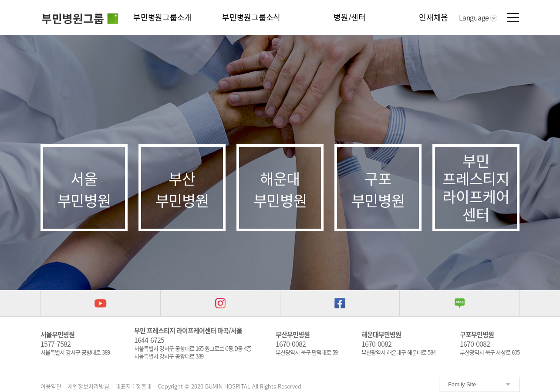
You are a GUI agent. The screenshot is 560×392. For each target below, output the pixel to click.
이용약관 (51, 386)
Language (474, 17)
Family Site (462, 384)
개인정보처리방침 (88, 386)
